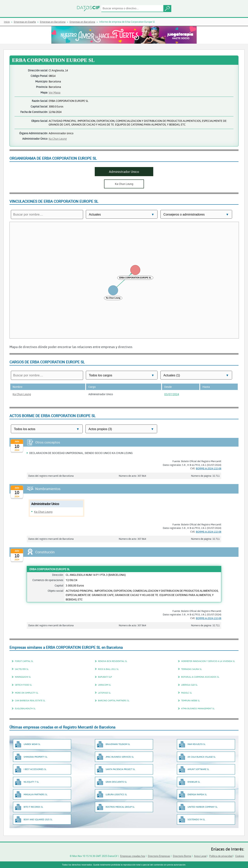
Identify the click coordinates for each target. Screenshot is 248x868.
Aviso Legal (200, 856)
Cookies (240, 856)
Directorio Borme (182, 856)
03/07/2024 (172, 394)
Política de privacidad (221, 856)
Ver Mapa (55, 92)
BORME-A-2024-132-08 (209, 468)
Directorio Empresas (159, 856)
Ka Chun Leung (58, 139)
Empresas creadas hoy (133, 856)
